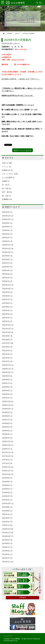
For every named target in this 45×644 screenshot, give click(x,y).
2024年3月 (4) (7, 234)
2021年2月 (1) (7, 358)
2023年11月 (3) (8, 249)
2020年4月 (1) (7, 391)
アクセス (23, 598)
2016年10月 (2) (8, 474)
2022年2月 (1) (7, 318)
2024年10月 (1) (8, 219)
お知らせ (17, 44)
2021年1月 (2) (7, 361)
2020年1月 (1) (7, 398)
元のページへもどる (22, 150)
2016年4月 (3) (7, 493)
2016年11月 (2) (8, 471)
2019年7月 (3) (7, 420)
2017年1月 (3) (7, 463)
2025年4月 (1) (7, 212)
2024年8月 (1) (7, 227)
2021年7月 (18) (8, 343)
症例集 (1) (6, 181)
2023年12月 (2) (8, 245)
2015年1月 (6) (7, 525)
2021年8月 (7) (7, 340)
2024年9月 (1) (7, 223)
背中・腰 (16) (7, 192)
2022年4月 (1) (7, 310)
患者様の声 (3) (7, 170)
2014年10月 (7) (8, 536)
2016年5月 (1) (7, 489)
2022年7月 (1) (7, 299)
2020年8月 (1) (7, 380)
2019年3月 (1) (7, 434)
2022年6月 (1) (7, 303)
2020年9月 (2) (7, 376)
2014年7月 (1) (7, 547)
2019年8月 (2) (7, 416)
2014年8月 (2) (7, 543)
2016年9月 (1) (7, 478)
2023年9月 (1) (7, 256)
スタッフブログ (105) (10, 174)
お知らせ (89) (7, 163)
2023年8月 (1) (7, 259)
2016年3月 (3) (7, 496)
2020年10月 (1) (8, 372)
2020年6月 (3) (7, 387)
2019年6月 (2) (7, 423)
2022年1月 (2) (7, 321)
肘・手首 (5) (7, 188)
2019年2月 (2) (7, 438)
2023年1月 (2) (7, 281)
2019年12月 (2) (8, 401)
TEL (39, 3)
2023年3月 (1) (7, 274)
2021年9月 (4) (7, 336)
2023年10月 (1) (8, 252)
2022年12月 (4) (8, 285)
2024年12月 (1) (8, 216)
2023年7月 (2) (7, 263)
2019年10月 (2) (8, 409)
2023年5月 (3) (7, 267)
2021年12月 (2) (8, 325)
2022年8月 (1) (7, 296)
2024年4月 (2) (7, 230)
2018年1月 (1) (7, 449)
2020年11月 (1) (8, 369)
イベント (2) (7, 167)
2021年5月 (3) (7, 347)
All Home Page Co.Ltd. (11, 641)
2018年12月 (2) (8, 441)
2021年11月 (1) (8, 329)
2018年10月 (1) (8, 445)
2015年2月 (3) (7, 522)
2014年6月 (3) (7, 551)
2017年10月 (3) (8, 456)
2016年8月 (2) (7, 482)
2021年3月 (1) (7, 354)
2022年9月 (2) (7, 292)
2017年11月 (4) (8, 452)
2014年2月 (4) (7, 558)
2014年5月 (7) (7, 554)
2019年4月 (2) (7, 431)
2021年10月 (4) (8, 332)
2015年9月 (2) (7, 507)
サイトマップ (8, 636)
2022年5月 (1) (7, 307)
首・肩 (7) (6, 185)
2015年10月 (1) (8, 503)
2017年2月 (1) (7, 460)
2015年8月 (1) (7, 511)
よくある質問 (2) (8, 178)
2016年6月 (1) (7, 485)
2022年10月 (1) (8, 289)
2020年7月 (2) (7, 383)
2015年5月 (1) (7, 518)
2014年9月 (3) (7, 540)
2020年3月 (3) (7, 394)
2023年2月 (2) (7, 278)
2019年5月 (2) (7, 427)
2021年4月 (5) (7, 351)
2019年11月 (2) (8, 405)
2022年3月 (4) (7, 314)
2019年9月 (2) (7, 412)
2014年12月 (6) (8, 529)
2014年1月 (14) (8, 562)
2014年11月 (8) (8, 533)
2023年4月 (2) (7, 270)
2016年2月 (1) (7, 500)
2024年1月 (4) (7, 241)
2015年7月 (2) (7, 514)
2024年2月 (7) (7, 238)
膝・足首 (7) (7, 196)
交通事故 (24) (7, 199)
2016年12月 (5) (8, 467)
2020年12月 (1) (8, 365)
